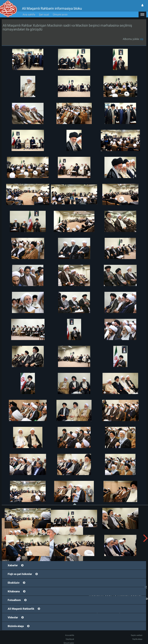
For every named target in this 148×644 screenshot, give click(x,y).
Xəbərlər (13, 565)
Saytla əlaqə (137, 639)
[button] (142, 14)
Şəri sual (44, 14)
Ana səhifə (29, 14)
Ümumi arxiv (60, 14)
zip (142, 39)
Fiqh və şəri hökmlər (20, 574)
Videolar (13, 617)
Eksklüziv (14, 583)
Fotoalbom (14, 600)
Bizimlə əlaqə (16, 626)
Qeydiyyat (70, 639)
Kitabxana (14, 591)
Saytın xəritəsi (137, 635)
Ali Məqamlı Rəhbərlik (21, 609)
